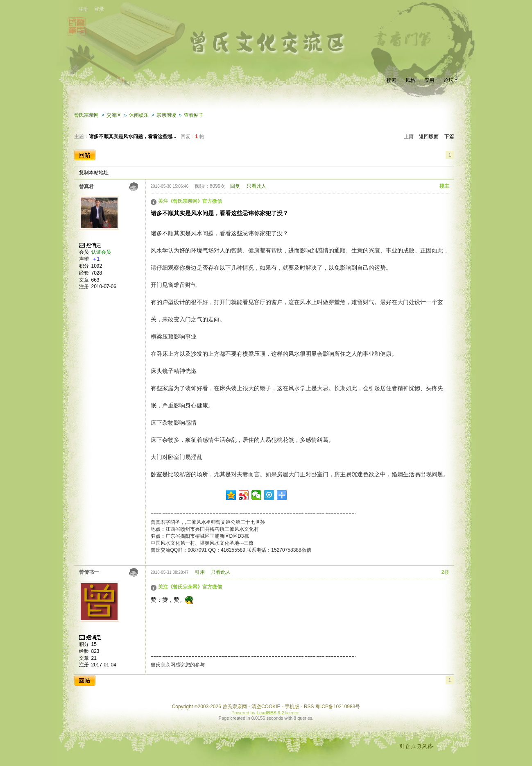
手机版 (292, 707)
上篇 (409, 136)
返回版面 (429, 136)
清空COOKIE (266, 707)
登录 (99, 9)
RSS (309, 707)
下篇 (449, 136)
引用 (200, 572)
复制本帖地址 (94, 173)
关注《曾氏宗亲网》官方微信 (190, 201)
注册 (83, 9)
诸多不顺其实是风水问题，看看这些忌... (133, 136)
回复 (235, 186)
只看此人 (256, 186)
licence (292, 713)
